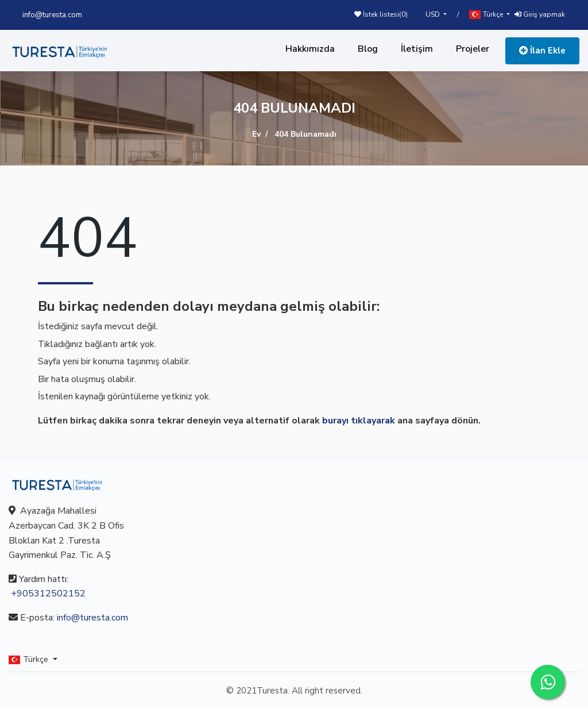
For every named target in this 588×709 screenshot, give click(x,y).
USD (434, 14)
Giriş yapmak (540, 14)
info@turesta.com (52, 15)
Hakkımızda (310, 49)
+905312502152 (48, 594)
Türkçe (487, 15)
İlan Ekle (542, 51)
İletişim (417, 49)
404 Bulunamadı (305, 134)
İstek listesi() (381, 14)
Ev (256, 134)
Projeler (473, 49)
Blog (368, 49)
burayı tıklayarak (359, 421)
